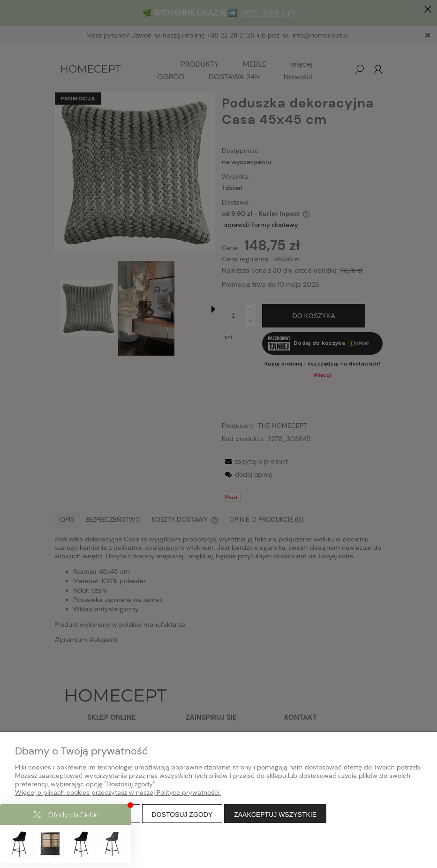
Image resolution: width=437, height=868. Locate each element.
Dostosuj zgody (182, 815)
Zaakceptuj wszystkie (275, 815)
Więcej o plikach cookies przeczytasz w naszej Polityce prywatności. (118, 792)
